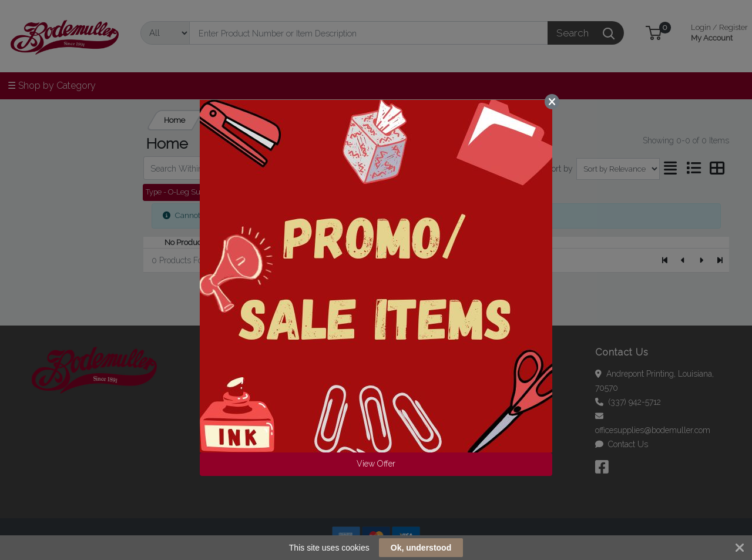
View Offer (376, 464)
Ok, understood (421, 548)
